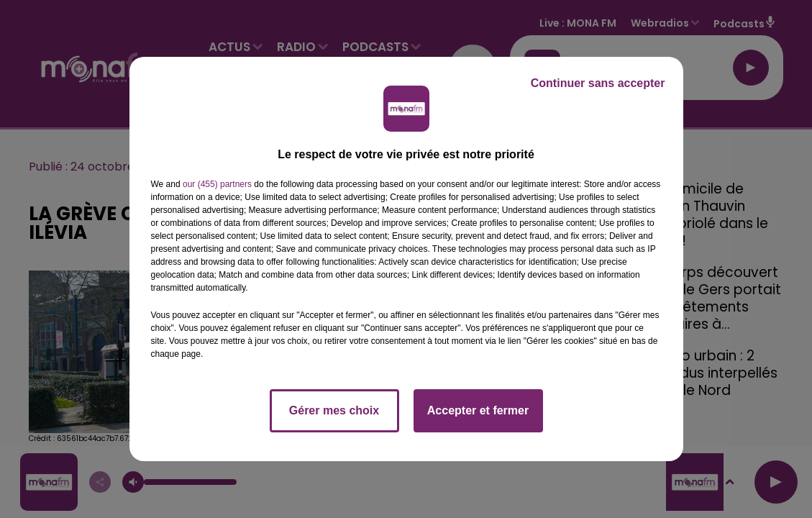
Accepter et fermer (478, 410)
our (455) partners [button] (217, 184)
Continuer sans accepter (598, 83)
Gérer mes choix (334, 410)
